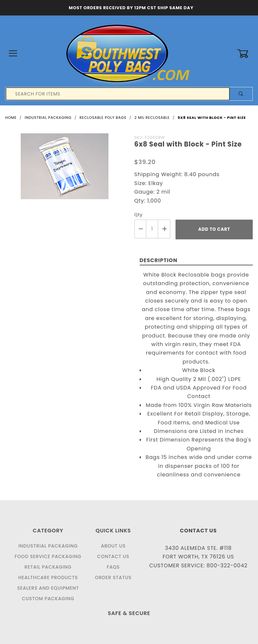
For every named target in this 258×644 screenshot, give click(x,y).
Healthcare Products (48, 577)
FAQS (113, 567)
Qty (139, 215)
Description (159, 260)
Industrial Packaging (48, 546)
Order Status (113, 577)
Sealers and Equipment (48, 588)
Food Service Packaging (48, 556)
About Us (113, 546)
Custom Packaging (48, 599)
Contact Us (113, 556)
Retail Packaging (48, 567)
